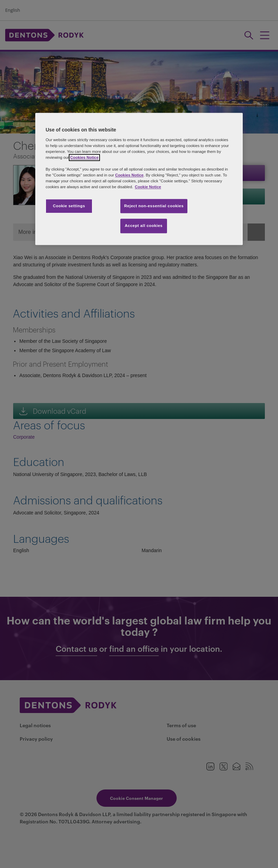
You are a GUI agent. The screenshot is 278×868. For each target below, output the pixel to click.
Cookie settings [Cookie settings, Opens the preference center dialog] (69, 206)
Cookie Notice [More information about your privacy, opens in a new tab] (148, 187)
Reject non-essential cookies (154, 206)
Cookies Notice (84, 157)
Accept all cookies (144, 226)
